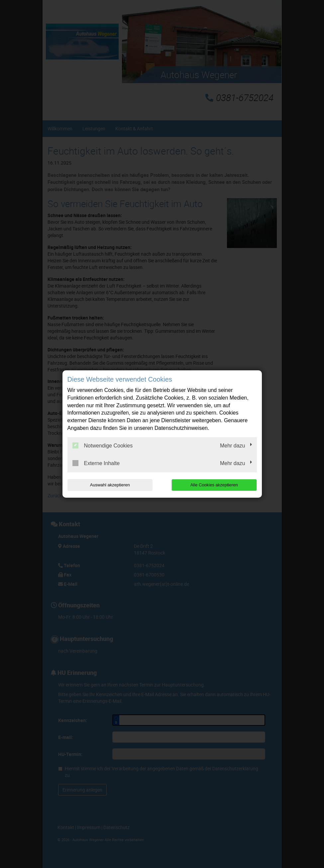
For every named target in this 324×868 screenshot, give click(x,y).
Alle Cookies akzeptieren (214, 485)
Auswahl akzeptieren (110, 485)
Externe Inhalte (96, 463)
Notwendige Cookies (103, 445)
